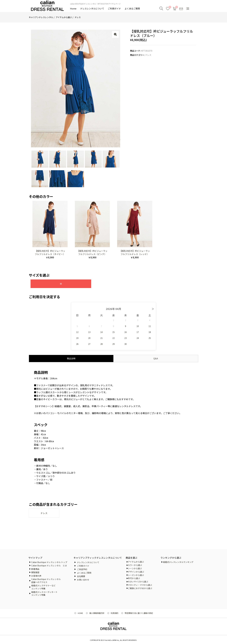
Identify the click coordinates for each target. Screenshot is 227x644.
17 (138, 332)
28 (101, 344)
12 (77, 332)
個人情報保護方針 (97, 613)
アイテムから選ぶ (64, 17)
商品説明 (71, 358)
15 (113, 332)
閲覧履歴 (35, 572)
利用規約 (115, 613)
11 (150, 326)
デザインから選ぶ (136, 572)
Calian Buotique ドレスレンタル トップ (49, 562)
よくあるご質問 (132, 8)
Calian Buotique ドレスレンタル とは (49, 565)
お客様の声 (36, 576)
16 (126, 332)
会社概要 (81, 576)
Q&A (156, 358)
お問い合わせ (83, 580)
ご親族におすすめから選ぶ (140, 588)
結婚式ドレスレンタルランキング (178, 562)
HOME (80, 613)
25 (150, 338)
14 (101, 332)
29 (113, 344)
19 (77, 338)
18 (150, 332)
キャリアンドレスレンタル (41, 17)
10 (138, 326)
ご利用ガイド (114, 8)
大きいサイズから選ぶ (138, 582)
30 (126, 344)
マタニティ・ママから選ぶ (140, 585)
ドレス (78, 17)
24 (138, 338)
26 (77, 344)
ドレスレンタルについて (92, 8)
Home (73, 8)
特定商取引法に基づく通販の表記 (139, 613)
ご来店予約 (82, 569)
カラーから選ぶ (135, 565)
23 (126, 338)
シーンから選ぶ (135, 568)
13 (89, 332)
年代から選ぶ (134, 578)
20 (89, 338)
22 (113, 338)
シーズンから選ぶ (136, 575)
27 (89, 344)
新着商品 (35, 569)
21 (101, 338)
